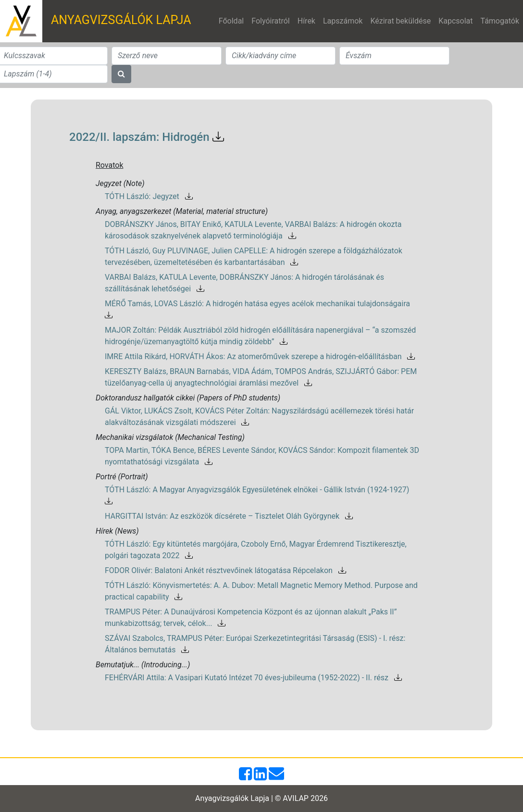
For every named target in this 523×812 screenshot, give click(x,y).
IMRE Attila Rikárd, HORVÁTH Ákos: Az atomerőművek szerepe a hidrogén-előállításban (260, 356)
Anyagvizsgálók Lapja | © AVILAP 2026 (261, 798)
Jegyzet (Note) (120, 183)
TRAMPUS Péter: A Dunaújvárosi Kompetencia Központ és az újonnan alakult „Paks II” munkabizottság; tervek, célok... (251, 618)
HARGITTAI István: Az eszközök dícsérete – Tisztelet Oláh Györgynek (229, 516)
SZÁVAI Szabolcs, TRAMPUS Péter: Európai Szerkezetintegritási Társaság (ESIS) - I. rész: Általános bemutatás (255, 644)
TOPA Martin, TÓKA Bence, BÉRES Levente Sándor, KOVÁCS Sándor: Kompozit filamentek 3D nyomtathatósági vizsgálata (262, 456)
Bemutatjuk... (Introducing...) (143, 665)
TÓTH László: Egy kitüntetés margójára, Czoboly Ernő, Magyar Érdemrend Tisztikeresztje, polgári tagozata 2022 (256, 550)
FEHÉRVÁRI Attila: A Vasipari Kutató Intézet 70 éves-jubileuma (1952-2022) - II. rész (253, 678)
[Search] (167, 56)
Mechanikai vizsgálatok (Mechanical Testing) (170, 437)
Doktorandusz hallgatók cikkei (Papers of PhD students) (188, 398)
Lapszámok (343, 21)
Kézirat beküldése (400, 21)
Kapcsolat (455, 21)
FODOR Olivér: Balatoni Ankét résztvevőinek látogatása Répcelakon (225, 570)
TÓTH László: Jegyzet (149, 196)
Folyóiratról (271, 21)
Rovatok (110, 165)
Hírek (306, 21)
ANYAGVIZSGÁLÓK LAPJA (121, 20)
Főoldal (231, 21)
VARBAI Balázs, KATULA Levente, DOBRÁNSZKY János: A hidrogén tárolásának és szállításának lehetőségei (244, 283)
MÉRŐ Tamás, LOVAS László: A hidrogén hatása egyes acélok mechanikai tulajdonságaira (259, 309)
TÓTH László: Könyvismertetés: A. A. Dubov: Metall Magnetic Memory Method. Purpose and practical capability (261, 591)
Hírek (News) (117, 531)
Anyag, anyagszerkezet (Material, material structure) (182, 211)
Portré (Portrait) (122, 477)
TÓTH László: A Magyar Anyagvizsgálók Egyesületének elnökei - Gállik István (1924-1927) (259, 495)
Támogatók (500, 21)
